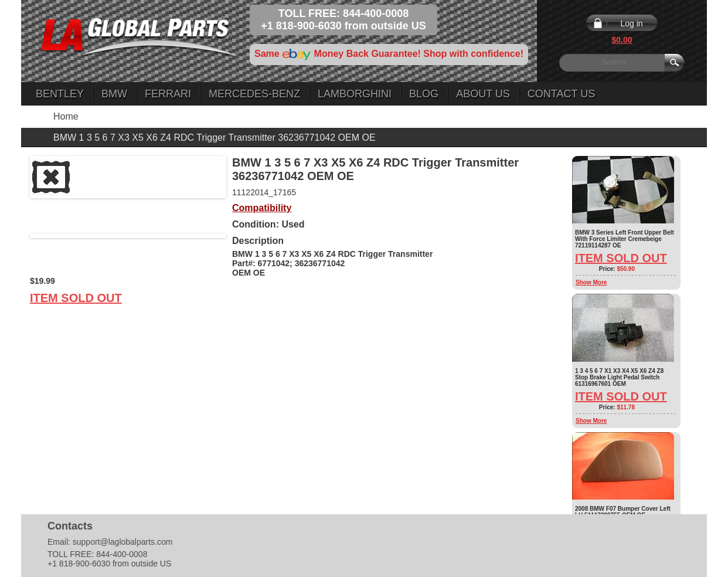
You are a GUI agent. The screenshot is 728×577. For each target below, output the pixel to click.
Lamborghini (355, 94)
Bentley (60, 94)
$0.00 (622, 40)
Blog (424, 94)
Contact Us (561, 94)
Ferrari (168, 94)
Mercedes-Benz (254, 94)
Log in (631, 23)
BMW (114, 94)
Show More (591, 282)
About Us (483, 94)
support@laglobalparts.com (123, 542)
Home (66, 116)
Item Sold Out (76, 298)
